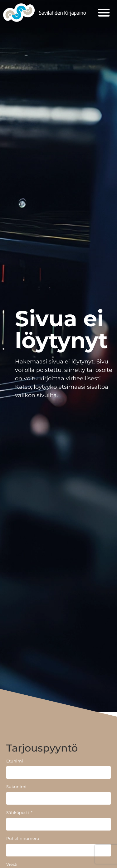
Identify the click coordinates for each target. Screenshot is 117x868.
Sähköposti (18, 813)
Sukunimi (16, 787)
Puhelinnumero (23, 839)
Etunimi (15, 761)
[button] (104, 12)
